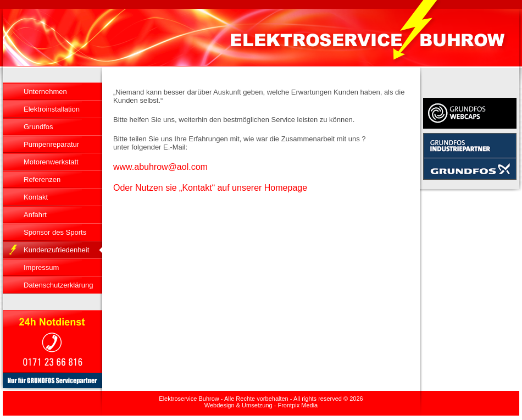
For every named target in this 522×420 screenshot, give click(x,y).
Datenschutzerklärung (58, 285)
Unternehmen (45, 92)
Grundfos (38, 127)
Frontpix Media (298, 405)
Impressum (41, 267)
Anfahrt (35, 215)
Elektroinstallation (52, 109)
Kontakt (36, 197)
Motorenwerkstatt (51, 162)
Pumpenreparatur (51, 144)
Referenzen (42, 179)
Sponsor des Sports (55, 232)
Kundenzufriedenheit (56, 250)
